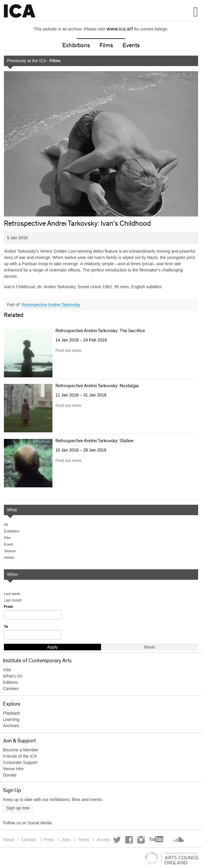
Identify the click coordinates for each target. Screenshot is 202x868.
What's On (13, 676)
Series (9, 558)
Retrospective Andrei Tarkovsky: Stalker (95, 441)
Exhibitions (76, 45)
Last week (12, 594)
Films (106, 45)
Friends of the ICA (20, 756)
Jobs (66, 840)
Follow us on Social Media (27, 823)
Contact (28, 840)
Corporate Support (20, 762)
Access (104, 840)
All (6, 525)
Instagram (141, 840)
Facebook (129, 840)
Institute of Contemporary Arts (20, 11)
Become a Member (21, 750)
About (9, 840)
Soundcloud (178, 840)
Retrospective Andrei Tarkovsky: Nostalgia (97, 386)
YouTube (157, 840)
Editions (10, 682)
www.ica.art (120, 29)
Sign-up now (18, 808)
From (8, 607)
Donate (10, 775)
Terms (84, 840)
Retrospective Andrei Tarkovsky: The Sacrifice (100, 331)
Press (49, 840)
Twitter (117, 840)
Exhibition (12, 531)
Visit (7, 670)
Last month (13, 600)
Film (7, 538)
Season (10, 551)
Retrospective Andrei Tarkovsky (51, 305)
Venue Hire (13, 769)
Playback (12, 713)
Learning (11, 719)
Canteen (11, 689)
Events (131, 45)
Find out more (68, 350)
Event (9, 544)
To (6, 627)
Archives (11, 726)
